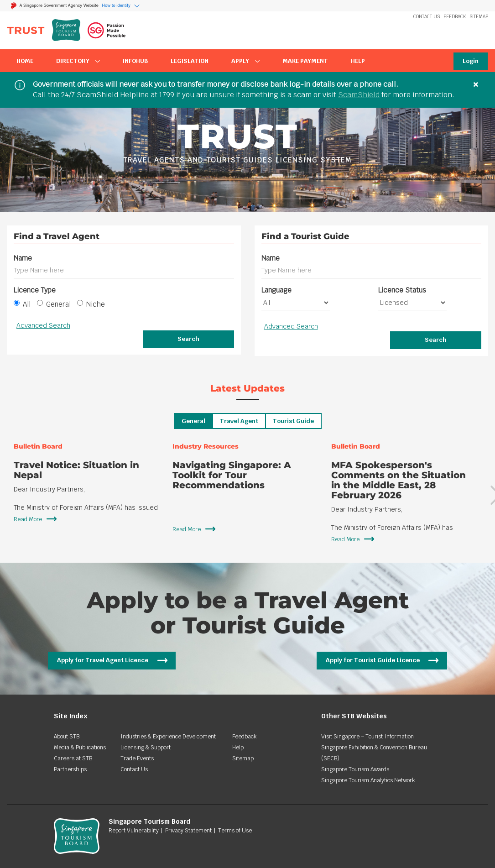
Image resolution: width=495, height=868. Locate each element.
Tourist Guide (293, 421)
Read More (28, 519)
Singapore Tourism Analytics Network (368, 780)
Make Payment (305, 61)
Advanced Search (43, 325)
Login (471, 61)
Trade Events (137, 758)
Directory (78, 61)
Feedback (455, 17)
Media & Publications (80, 748)
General (54, 304)
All (22, 304)
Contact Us (427, 17)
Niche (91, 304)
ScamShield (359, 95)
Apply (245, 61)
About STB (67, 737)
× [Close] (476, 84)
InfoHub (135, 61)
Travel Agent (239, 421)
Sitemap (479, 17)
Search (188, 339)
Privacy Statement (188, 831)
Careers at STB (73, 758)
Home (25, 61)
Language (276, 290)
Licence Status (402, 290)
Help (358, 61)
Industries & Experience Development (168, 737)
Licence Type (35, 290)
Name (23, 258)
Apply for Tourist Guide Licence (373, 660)
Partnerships (70, 769)
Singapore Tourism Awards (355, 769)
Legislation (190, 61)
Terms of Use (235, 831)
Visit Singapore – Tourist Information (367, 737)
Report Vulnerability (134, 831)
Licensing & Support (146, 748)
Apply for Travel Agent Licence (103, 660)
